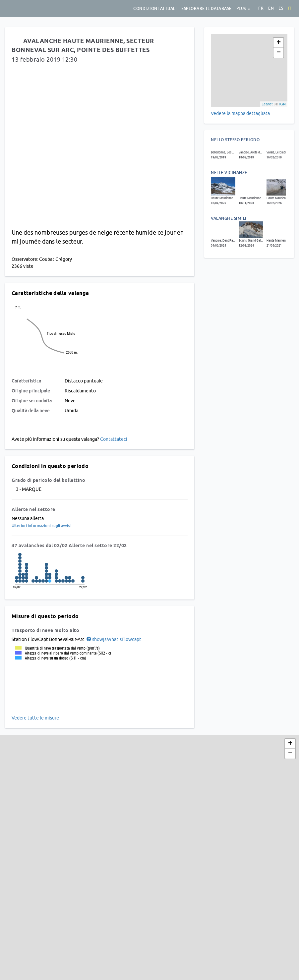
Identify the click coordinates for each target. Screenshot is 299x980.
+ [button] (279, 43)
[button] (113, 639)
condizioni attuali (155, 9)
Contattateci (114, 439)
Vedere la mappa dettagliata (240, 113)
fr (261, 8)
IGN (282, 104)
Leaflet (267, 104)
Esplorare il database (207, 9)
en (271, 8)
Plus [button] (243, 9)
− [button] (279, 53)
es (281, 8)
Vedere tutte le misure (35, 718)
